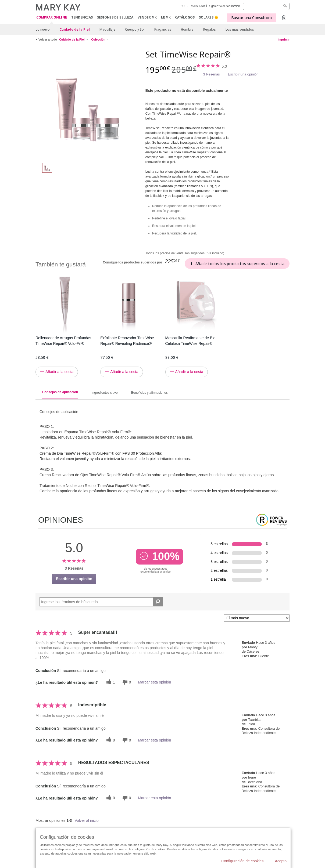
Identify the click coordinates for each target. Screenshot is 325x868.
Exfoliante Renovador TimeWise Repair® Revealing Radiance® (127, 341)
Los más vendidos (240, 29)
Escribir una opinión (243, 74)
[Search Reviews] (101, 602)
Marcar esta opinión (154, 682)
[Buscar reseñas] (158, 602)
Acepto (281, 861)
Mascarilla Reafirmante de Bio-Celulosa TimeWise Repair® (191, 341)
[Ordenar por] (257, 618)
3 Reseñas (211, 74)
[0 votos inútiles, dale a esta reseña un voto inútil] (126, 682)
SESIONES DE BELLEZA (115, 17)
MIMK (166, 17)
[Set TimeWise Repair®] (88, 104)
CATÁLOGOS (185, 17)
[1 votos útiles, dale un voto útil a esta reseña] (110, 682)
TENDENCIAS (82, 17)
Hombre (187, 29)
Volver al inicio (87, 820)
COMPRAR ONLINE (52, 18)
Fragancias (163, 29)
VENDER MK (147, 17)
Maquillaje (107, 29)
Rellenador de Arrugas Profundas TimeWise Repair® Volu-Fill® (63, 341)
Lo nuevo (43, 29)
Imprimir (284, 39)
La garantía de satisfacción (224, 6)
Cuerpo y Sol (135, 29)
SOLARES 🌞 (209, 17)
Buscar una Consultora (251, 18)
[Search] (266, 6)
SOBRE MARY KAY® (193, 6)
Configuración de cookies (242, 861)
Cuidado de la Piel (75, 29)
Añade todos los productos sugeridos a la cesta (240, 264)
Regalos (210, 29)
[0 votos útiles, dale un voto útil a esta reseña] (110, 740)
